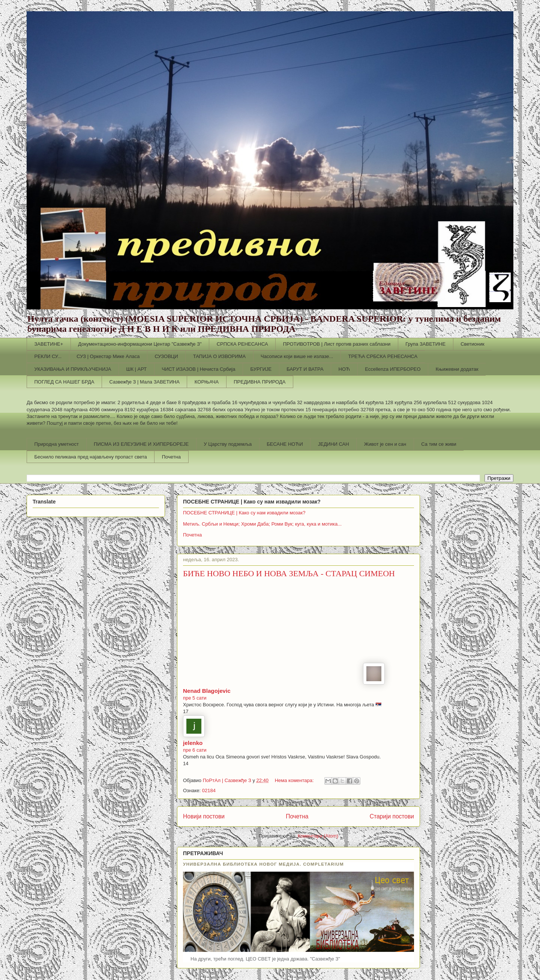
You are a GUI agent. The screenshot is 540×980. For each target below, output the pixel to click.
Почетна (171, 457)
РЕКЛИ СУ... (48, 356)
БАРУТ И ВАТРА (305, 369)
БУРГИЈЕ (261, 369)
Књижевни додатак (457, 369)
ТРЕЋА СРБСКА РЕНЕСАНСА (383, 356)
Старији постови (392, 816)
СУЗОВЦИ (166, 356)
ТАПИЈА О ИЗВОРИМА (219, 356)
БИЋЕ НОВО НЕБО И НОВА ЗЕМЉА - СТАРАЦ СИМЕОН (289, 573)
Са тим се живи (439, 444)
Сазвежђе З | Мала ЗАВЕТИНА (144, 382)
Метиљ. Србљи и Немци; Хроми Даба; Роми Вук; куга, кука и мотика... (262, 524)
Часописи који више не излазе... (297, 356)
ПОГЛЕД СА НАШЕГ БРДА (64, 382)
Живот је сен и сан (385, 444)
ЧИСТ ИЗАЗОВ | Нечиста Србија (198, 369)
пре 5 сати (195, 698)
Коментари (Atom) (318, 836)
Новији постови (204, 816)
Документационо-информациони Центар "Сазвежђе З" (140, 344)
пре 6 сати (195, 750)
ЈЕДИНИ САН (334, 444)
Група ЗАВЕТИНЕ (425, 344)
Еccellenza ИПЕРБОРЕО (393, 369)
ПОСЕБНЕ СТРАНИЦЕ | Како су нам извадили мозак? (244, 513)
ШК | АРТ (137, 369)
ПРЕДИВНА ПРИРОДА (259, 382)
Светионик (472, 344)
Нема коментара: (295, 780)
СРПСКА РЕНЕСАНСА (242, 344)
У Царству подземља (228, 444)
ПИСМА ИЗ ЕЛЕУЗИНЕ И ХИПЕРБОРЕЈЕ (141, 444)
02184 (209, 790)
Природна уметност (57, 444)
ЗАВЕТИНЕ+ (49, 344)
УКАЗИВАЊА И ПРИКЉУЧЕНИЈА (73, 369)
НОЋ (344, 369)
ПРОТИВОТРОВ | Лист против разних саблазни (337, 344)
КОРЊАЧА (207, 382)
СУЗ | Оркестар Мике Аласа (108, 356)
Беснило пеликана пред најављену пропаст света (91, 457)
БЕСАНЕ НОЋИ (285, 444)
